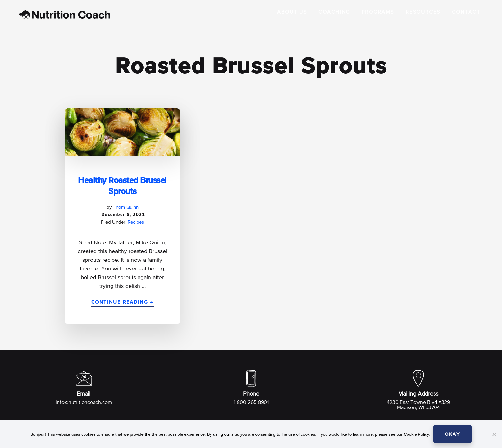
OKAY (453, 434)
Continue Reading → (122, 303)
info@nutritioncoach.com (84, 403)
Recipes (136, 222)
